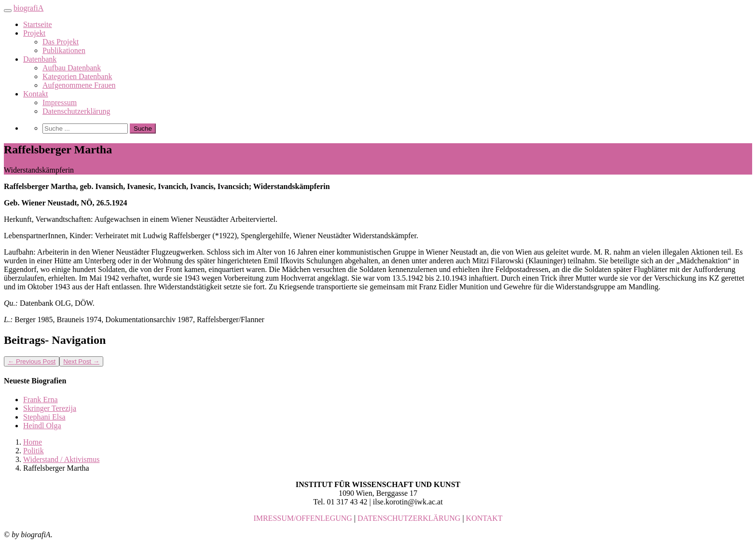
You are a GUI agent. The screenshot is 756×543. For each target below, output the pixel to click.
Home (33, 442)
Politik (34, 451)
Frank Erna (41, 400)
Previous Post (32, 361)
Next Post (81, 361)
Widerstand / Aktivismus (61, 459)
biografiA (28, 8)
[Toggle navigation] (8, 11)
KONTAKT (484, 518)
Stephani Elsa (44, 417)
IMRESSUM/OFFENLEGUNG (302, 518)
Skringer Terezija (50, 408)
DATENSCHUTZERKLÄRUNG (409, 518)
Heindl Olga (42, 426)
